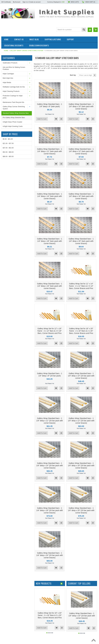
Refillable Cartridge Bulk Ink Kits (14, 87)
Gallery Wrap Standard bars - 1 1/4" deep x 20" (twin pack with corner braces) (81, 219)
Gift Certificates (6, 2)
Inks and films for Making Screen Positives (14, 68)
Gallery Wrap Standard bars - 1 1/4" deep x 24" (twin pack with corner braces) (50, 259)
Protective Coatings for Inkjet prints (13, 97)
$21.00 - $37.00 (8, 143)
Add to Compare (61, 113)
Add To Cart (42, 113)
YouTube (68, 619)
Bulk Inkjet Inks (8, 78)
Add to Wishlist (56, 113)
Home (6, 51)
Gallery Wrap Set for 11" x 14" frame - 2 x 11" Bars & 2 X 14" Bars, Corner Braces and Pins (81, 259)
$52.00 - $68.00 (8, 152)
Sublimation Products (10, 63)
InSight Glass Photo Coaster (12, 122)
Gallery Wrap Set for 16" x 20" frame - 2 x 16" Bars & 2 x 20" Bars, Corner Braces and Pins (81, 298)
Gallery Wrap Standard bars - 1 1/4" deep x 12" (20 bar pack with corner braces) (81, 377)
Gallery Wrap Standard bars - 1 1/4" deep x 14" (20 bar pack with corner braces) (50, 417)
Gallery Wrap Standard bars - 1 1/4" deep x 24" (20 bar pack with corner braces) (50, 496)
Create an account (35, 2)
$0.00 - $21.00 (8, 139)
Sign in (25, 2)
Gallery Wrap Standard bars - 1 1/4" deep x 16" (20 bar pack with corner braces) (81, 417)
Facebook (55, 619)
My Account (17, 2)
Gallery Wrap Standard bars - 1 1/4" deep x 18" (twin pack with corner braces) (50, 219)
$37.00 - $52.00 (8, 148)
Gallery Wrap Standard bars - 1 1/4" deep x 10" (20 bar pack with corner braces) (81, 338)
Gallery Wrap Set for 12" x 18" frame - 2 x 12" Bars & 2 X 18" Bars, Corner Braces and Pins (50, 298)
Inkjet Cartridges (8, 74)
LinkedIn (73, 619)
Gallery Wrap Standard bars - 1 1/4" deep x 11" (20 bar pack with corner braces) (50, 377)
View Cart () (90, 2)
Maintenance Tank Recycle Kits (13, 102)
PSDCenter (87, 636)
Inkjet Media (7, 83)
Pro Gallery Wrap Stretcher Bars (14, 118)
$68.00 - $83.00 (8, 157)
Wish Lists (75, 2)
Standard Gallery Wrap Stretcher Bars (16, 113)
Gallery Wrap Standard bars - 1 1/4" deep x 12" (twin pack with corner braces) (81, 140)
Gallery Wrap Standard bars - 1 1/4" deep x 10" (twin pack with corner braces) (81, 101)
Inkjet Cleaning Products (11, 91)
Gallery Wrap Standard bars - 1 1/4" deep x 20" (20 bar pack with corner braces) (81, 456)
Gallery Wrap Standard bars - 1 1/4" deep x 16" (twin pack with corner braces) (81, 180)
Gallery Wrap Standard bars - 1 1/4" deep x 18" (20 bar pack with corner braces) (50, 456)
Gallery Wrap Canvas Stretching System (27, 51)
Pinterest (64, 619)
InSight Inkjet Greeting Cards (13, 126)
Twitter (59, 619)
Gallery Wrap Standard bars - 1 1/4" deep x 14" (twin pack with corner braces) (50, 180)
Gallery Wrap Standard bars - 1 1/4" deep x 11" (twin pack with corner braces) (50, 140)
